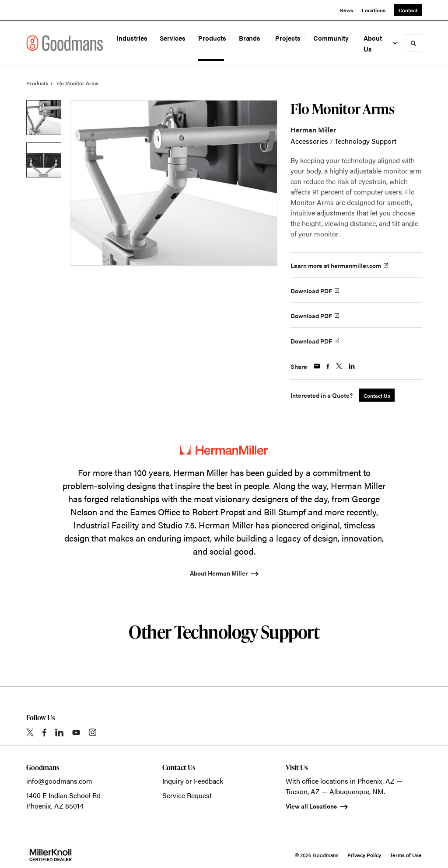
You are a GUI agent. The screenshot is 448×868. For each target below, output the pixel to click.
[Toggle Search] (413, 43)
